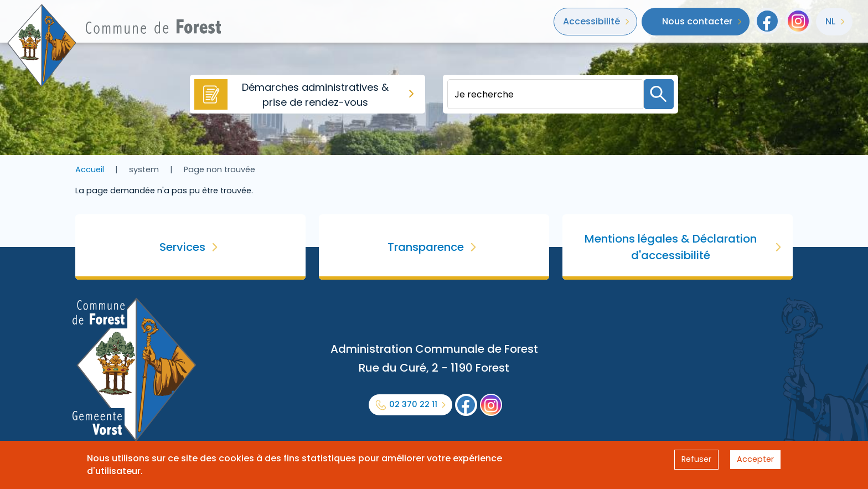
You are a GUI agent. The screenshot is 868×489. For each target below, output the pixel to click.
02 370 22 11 (413, 404)
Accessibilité (591, 21)
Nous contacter (697, 21)
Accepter (755, 459)
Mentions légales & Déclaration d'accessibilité (671, 247)
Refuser (696, 459)
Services (182, 247)
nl (830, 21)
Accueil (90, 169)
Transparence (426, 247)
